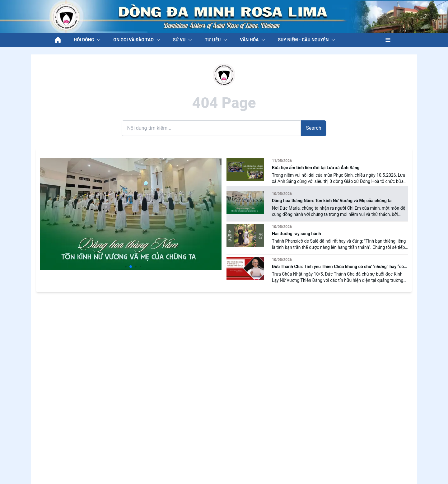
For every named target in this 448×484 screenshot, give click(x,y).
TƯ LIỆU (216, 40)
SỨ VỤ (183, 40)
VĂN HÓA (253, 40)
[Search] (211, 128)
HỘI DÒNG (87, 40)
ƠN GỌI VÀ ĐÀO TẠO (137, 40)
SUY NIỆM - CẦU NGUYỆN (307, 40)
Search (313, 128)
